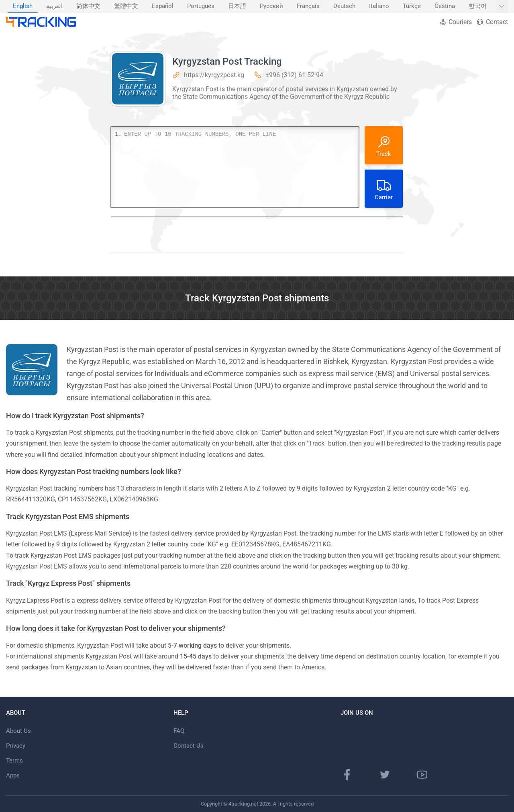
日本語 (237, 6)
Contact (492, 22)
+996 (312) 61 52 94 (294, 75)
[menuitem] (23, 6)
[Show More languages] (502, 6)
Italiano (379, 6)
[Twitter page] (385, 775)
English (23, 6)
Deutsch (344, 6)
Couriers (456, 22)
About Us (18, 731)
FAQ (179, 731)
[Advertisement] (257, 234)
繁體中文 (126, 6)
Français (308, 6)
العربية (54, 6)
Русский (271, 6)
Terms (14, 761)
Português (201, 6)
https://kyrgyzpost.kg (214, 75)
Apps (13, 775)
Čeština (445, 6)
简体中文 (88, 6)
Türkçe (412, 6)
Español (163, 6)
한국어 (478, 6)
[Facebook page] (347, 775)
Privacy (16, 746)
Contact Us (189, 746)
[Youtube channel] (422, 775)
